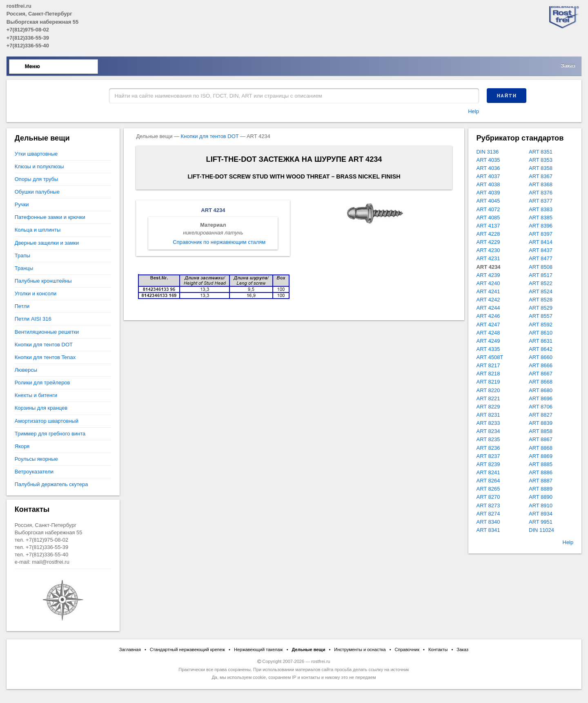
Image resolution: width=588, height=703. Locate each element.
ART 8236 (488, 448)
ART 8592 (541, 325)
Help (473, 111)
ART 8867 (541, 439)
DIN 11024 (541, 530)
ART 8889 (541, 489)
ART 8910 (541, 505)
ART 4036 (488, 168)
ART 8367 (541, 176)
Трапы (22, 256)
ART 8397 (541, 234)
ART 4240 (488, 283)
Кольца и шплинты (38, 230)
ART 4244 (488, 308)
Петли (22, 306)
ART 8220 (488, 390)
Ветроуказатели (34, 472)
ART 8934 (541, 514)
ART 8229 (488, 407)
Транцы (24, 268)
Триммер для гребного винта (50, 434)
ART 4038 (488, 184)
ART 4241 (488, 291)
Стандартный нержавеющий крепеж (187, 649)
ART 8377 (541, 201)
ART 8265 (488, 489)
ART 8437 (541, 250)
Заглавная (130, 649)
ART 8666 (541, 365)
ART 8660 (541, 357)
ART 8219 (488, 382)
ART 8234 (488, 431)
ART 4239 (488, 275)
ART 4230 (488, 250)
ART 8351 (541, 152)
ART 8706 (541, 407)
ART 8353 (541, 160)
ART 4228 (488, 234)
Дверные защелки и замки (47, 243)
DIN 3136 (488, 152)
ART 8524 (541, 291)
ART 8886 (541, 472)
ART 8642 (541, 349)
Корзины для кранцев (41, 408)
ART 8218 (488, 374)
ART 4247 (488, 325)
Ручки (22, 204)
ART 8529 (541, 308)
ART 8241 (488, 472)
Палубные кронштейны (43, 281)
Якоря (22, 446)
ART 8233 (488, 423)
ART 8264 (488, 481)
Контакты (438, 649)
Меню (32, 66)
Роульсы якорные (36, 459)
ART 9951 (541, 522)
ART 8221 (488, 398)
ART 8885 (541, 464)
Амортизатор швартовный (47, 421)
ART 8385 (541, 218)
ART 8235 (488, 439)
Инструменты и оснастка (360, 649)
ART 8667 (541, 374)
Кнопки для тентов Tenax (45, 357)
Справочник (407, 649)
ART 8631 (541, 341)
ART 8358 (541, 168)
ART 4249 (488, 341)
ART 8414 (541, 242)
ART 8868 (541, 448)
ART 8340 (488, 522)
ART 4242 (488, 300)
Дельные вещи (309, 649)
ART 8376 (541, 193)
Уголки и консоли (36, 293)
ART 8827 (541, 415)
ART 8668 (541, 382)
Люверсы (26, 370)
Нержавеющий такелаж (258, 649)
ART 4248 (488, 333)
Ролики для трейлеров (42, 383)
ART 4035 (488, 160)
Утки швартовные (36, 154)
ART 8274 (488, 514)
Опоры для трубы (36, 179)
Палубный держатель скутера (51, 484)
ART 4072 (488, 209)
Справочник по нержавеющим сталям (219, 242)
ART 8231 (488, 415)
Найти (507, 96)
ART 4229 (488, 242)
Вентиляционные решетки (47, 332)
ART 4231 (488, 258)
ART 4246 (488, 316)
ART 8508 (541, 267)
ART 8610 (541, 333)
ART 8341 (488, 530)
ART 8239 (488, 464)
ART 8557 (541, 316)
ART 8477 (541, 258)
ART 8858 (541, 431)
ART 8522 (541, 283)
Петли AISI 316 (33, 319)
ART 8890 (541, 497)
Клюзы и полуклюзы (39, 166)
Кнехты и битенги (36, 395)
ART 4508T (490, 357)
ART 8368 (541, 184)
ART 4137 (488, 226)
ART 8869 (541, 456)
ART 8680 (541, 390)
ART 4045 (488, 201)
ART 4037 (488, 176)
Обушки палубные (37, 192)
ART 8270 (488, 497)
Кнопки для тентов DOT (210, 136)
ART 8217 (488, 365)
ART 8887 (541, 481)
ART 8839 (541, 423)
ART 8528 (541, 300)
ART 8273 (488, 505)
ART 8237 (488, 456)
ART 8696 (541, 398)
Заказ (568, 66)
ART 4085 (488, 218)
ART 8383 (541, 209)
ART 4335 (488, 349)
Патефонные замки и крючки (50, 217)
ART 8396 (541, 226)
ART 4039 (488, 193)
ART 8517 (541, 275)
